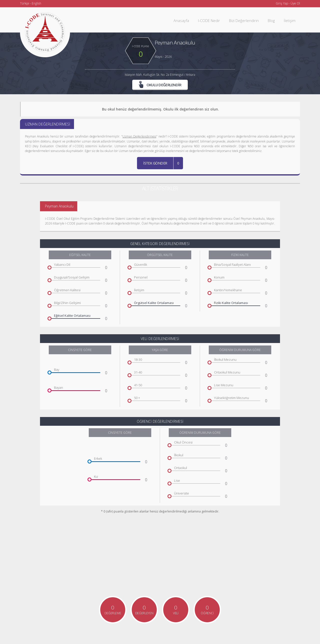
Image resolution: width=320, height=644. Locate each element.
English (36, 3)
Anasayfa (181, 20)
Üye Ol (295, 3)
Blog (271, 20)
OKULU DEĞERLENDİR (160, 85)
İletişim (290, 20)
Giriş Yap (282, 3)
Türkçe (25, 3)
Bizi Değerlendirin (244, 20)
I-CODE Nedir (209, 20)
